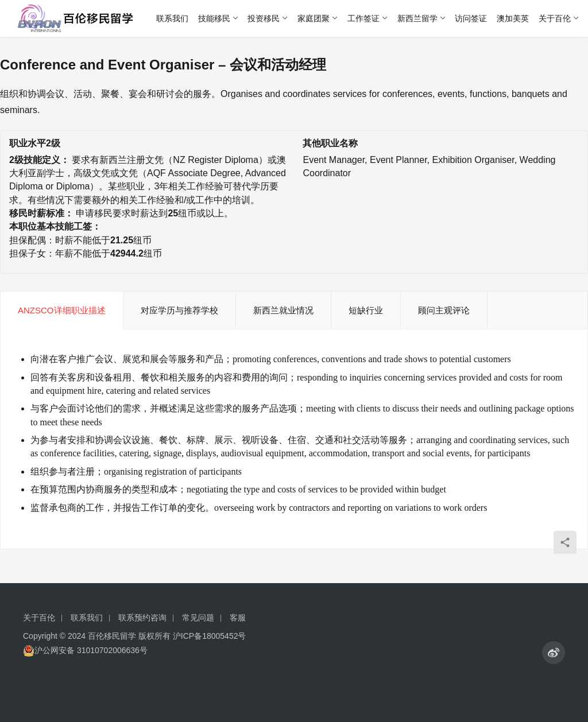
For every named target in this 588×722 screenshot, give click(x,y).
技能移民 (214, 18)
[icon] (554, 653)
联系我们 (172, 18)
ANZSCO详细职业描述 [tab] (62, 310)
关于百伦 (555, 18)
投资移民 (264, 18)
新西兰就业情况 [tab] (283, 310)
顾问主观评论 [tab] (444, 310)
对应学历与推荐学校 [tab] (179, 310)
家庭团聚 (314, 18)
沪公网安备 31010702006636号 (85, 651)
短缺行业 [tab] (366, 310)
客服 (238, 618)
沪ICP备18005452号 (210, 636)
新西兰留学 (417, 18)
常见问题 (198, 618)
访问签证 (471, 18)
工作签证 (363, 18)
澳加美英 (513, 18)
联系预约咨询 (142, 618)
